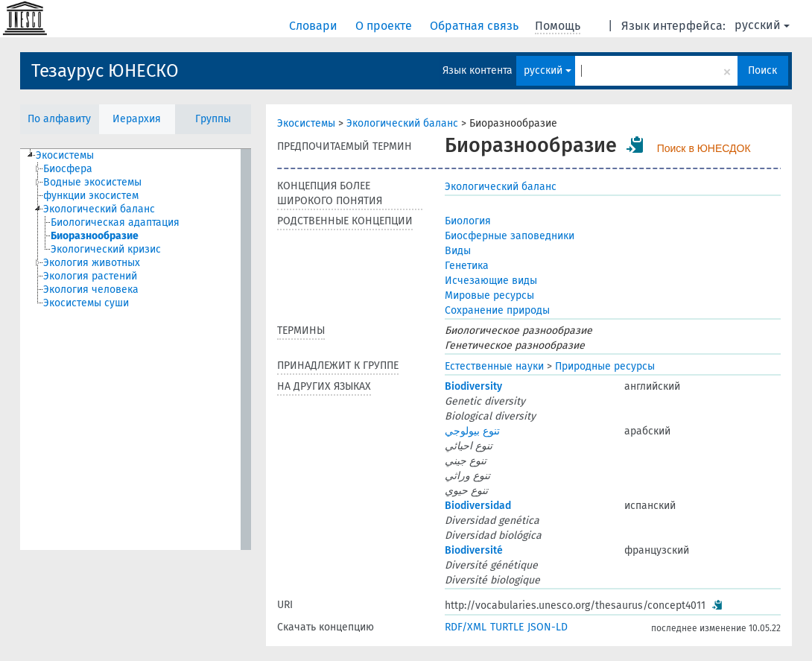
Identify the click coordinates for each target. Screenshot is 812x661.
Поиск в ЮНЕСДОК (704, 148)
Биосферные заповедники (510, 236)
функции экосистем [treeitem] (91, 196)
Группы (213, 119)
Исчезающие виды (491, 281)
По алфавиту (59, 119)
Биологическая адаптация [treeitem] (115, 222)
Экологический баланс (402, 123)
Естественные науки (494, 366)
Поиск (762, 70)
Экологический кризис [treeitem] (106, 249)
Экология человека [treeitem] (91, 290)
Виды (458, 251)
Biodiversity (473, 386)
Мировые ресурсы (489, 295)
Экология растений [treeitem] (90, 276)
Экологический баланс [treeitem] (99, 209)
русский (762, 25)
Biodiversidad (478, 506)
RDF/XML (466, 627)
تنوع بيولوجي (472, 431)
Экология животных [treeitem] (92, 263)
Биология (468, 221)
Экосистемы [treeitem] (65, 155)
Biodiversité (474, 550)
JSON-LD (548, 627)
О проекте (385, 26)
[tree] (136, 350)
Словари (315, 26)
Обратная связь (476, 26)
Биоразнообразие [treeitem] (95, 236)
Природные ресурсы (605, 366)
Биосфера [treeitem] (68, 169)
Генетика (467, 266)
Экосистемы (306, 123)
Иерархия (137, 119)
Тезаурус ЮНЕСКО (105, 71)
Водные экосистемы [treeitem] (92, 182)
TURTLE (507, 627)
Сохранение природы (497, 310)
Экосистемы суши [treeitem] (86, 303)
